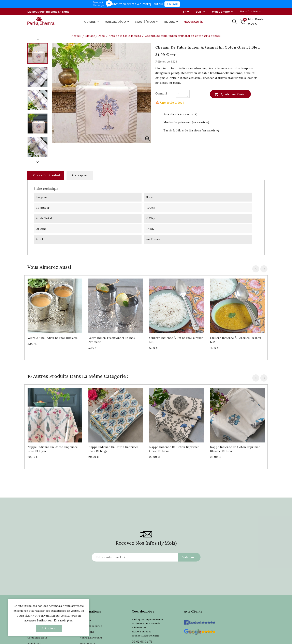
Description (80, 175)
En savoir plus (63, 620)
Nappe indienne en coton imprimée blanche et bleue (235, 449)
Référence (163, 62)
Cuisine (92, 22)
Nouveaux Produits (91, 638)
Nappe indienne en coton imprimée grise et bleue (174, 449)
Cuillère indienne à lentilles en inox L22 (235, 340)
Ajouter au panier (230, 94)
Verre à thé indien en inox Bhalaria (53, 338)
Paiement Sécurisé (91, 626)
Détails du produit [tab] (46, 175)
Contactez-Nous (37, 638)
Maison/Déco (117, 22)
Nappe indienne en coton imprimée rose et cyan (53, 449)
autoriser (49, 628)
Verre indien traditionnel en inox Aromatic (112, 340)
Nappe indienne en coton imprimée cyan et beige (113, 449)
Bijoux (171, 22)
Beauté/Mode (147, 22)
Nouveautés (193, 22)
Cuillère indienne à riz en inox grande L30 (176, 340)
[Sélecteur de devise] (204, 12)
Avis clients (193, 611)
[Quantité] (180, 94)
